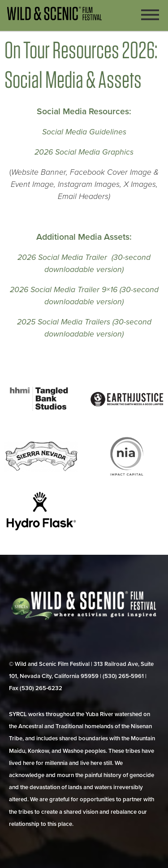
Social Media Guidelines (84, 132)
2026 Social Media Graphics (84, 152)
